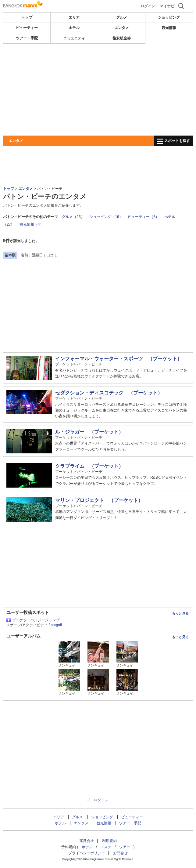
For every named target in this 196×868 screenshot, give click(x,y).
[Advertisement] (98, 90)
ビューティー (27, 28)
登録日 (37, 255)
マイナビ (167, 6)
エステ (106, 847)
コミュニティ (74, 38)
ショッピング (169, 17)
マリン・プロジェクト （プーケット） (99, 500)
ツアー (125, 847)
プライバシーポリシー (87, 853)
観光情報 (169, 28)
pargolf (56, 625)
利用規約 (109, 841)
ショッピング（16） (106, 217)
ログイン (148, 6)
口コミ (52, 255)
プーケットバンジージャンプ (36, 620)
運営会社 (87, 841)
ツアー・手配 (27, 38)
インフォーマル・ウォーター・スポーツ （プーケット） (119, 359)
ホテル (74, 28)
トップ (27, 17)
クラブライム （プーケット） (89, 466)
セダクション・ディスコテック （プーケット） (109, 393)
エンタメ (122, 28)
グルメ (122, 17)
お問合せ (120, 853)
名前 (24, 255)
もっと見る (180, 613)
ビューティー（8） (143, 217)
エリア (74, 17)
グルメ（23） (73, 217)
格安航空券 (122, 38)
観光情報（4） (32, 224)
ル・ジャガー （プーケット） (89, 432)
